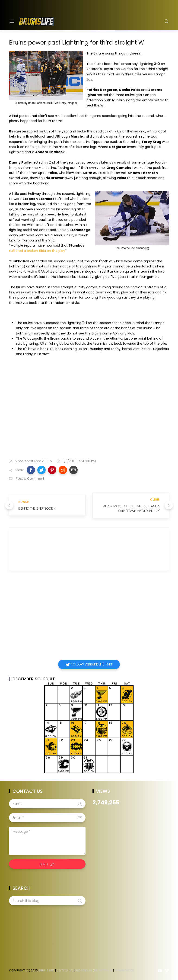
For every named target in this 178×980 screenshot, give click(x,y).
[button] (31, 470)
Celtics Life (65, 970)
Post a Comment (30, 479)
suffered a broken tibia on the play (37, 251)
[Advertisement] (89, 419)
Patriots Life (103, 970)
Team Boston (124, 970)
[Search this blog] (47, 901)
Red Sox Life (84, 970)
